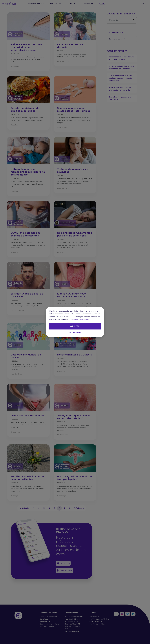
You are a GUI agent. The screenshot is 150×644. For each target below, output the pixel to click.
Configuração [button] (75, 333)
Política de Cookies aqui (79, 320)
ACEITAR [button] (75, 326)
